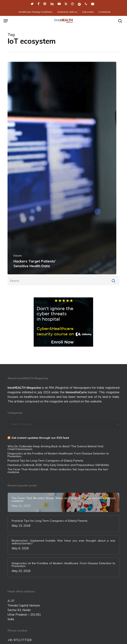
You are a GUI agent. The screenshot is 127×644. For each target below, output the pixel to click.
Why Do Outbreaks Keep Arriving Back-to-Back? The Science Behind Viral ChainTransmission (55, 448)
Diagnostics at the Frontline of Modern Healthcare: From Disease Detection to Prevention (58, 455)
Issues (18, 255)
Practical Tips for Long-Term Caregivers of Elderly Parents (45, 461)
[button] (6, 21)
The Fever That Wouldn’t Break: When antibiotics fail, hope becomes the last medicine (58, 471)
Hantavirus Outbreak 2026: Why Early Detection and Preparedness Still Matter (58, 465)
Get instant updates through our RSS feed (40, 438)
